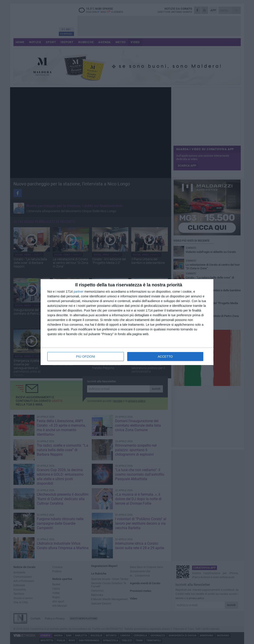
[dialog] (127, 322)
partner (79, 292)
